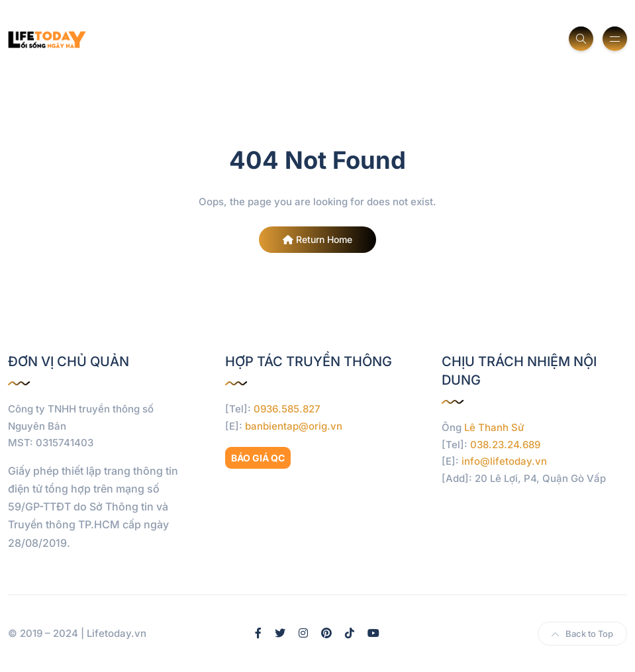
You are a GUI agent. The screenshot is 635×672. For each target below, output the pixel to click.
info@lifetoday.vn (504, 461)
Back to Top (582, 634)
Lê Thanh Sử (494, 427)
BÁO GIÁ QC (258, 458)
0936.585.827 (287, 409)
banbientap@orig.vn (294, 426)
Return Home (317, 239)
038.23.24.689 (505, 445)
